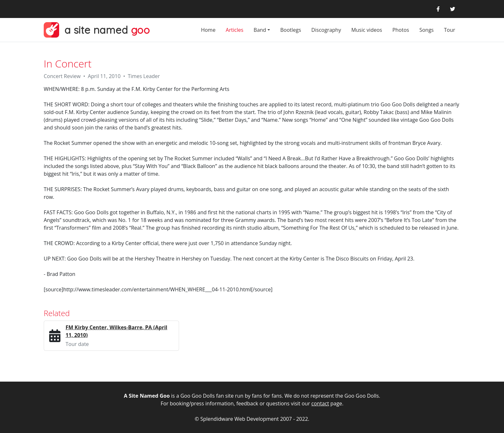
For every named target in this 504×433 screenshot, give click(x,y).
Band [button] (260, 30)
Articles (234, 30)
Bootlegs (291, 30)
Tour (450, 30)
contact (320, 403)
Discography (326, 30)
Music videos (367, 30)
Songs (427, 30)
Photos (401, 30)
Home (208, 30)
